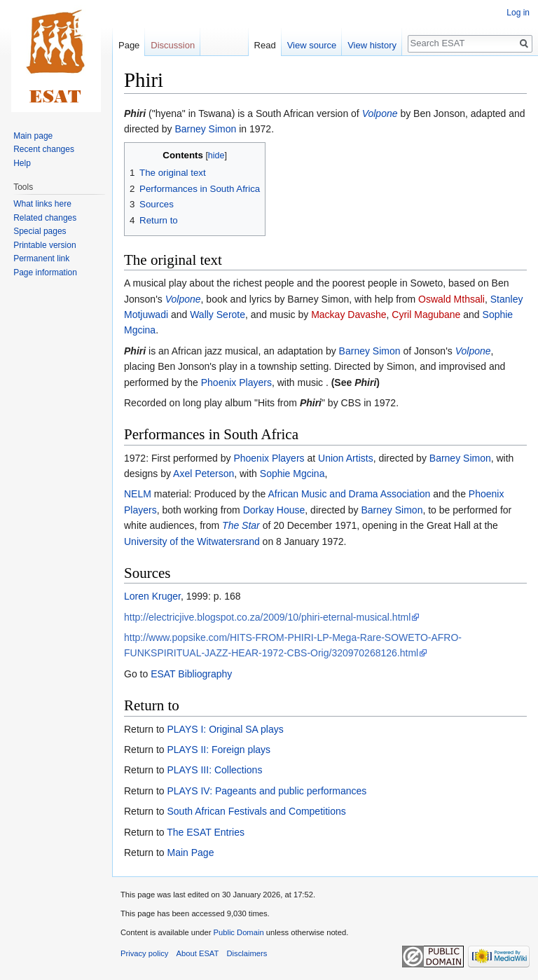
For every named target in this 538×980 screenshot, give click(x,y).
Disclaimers (247, 953)
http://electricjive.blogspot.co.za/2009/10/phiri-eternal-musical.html (267, 617)
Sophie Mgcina (292, 474)
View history (372, 45)
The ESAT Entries (206, 832)
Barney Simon (205, 129)
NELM (138, 494)
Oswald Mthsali (451, 299)
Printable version (44, 245)
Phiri (135, 113)
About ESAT (198, 953)
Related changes (45, 218)
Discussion (173, 45)
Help (22, 163)
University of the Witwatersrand (192, 541)
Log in (518, 13)
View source (312, 45)
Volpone (380, 113)
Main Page (190, 853)
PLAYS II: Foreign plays (219, 750)
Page (129, 45)
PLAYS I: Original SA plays (225, 729)
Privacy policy (144, 953)
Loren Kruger (152, 596)
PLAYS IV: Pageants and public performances (267, 791)
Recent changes (44, 149)
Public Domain (238, 932)
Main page (33, 136)
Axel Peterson (204, 474)
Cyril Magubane (426, 315)
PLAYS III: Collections (214, 770)
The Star (241, 525)
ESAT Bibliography (191, 674)
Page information (45, 272)
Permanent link (41, 258)
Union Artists (346, 458)
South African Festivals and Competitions (256, 811)
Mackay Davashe (349, 315)
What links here (42, 204)
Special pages (40, 231)
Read (265, 45)
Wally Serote (218, 315)
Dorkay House (274, 510)
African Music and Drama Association (349, 494)
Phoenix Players (236, 382)
